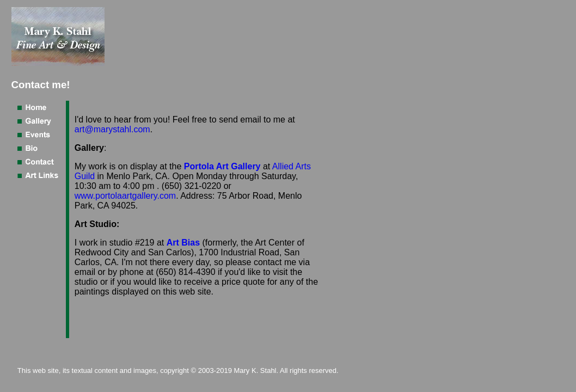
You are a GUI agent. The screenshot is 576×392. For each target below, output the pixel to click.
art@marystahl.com (112, 129)
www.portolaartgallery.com (125, 196)
